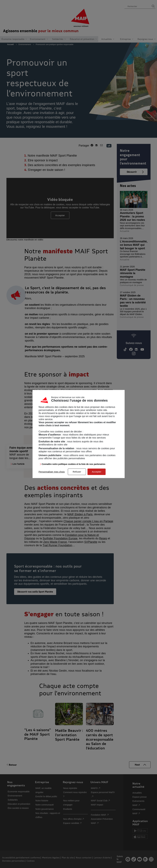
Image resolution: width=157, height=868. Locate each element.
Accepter (97, 472)
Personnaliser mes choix (52, 472)
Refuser (77, 472)
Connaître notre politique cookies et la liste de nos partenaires (74, 464)
